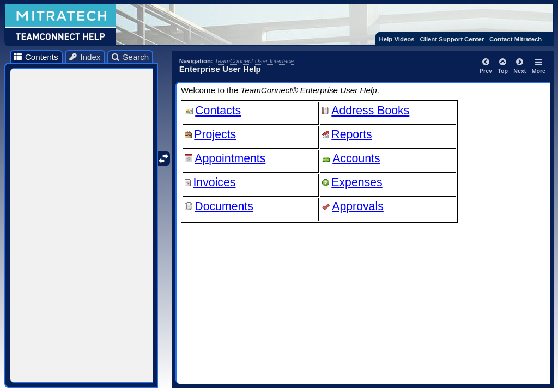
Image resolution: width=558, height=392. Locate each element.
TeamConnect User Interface (254, 61)
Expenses (357, 182)
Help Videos (397, 39)
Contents (35, 57)
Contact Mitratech (515, 39)
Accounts (356, 158)
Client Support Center (452, 39)
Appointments (230, 158)
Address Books (370, 111)
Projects (215, 134)
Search (130, 57)
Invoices (214, 182)
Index (84, 57)
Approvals (358, 206)
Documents (224, 206)
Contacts (218, 111)
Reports (351, 134)
